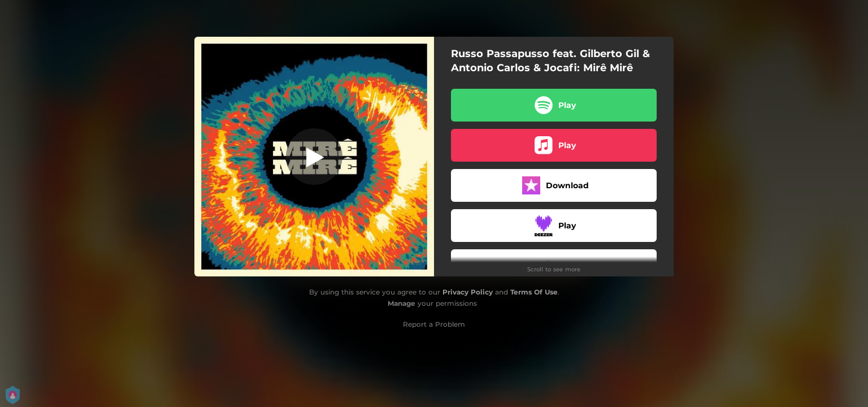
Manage (402, 303)
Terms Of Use (534, 292)
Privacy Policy (468, 292)
